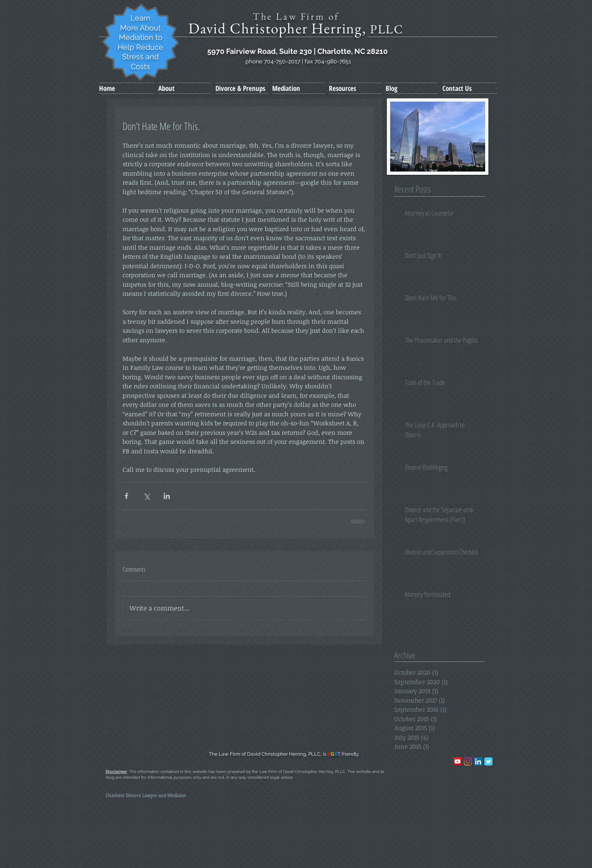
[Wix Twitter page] (488, 761)
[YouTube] (458, 761)
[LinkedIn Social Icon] (478, 761)
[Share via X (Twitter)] (147, 496)
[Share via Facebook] (126, 496)
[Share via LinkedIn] (167, 496)
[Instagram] (468, 761)
